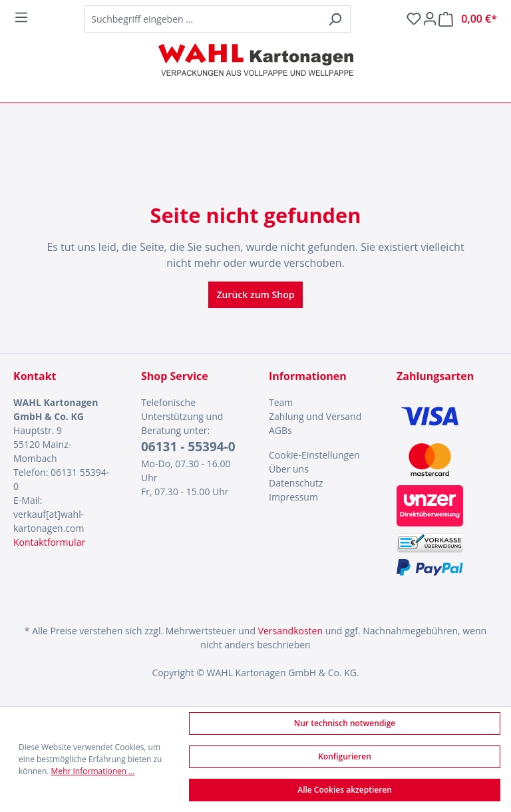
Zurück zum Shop (256, 295)
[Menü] (21, 17)
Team (281, 402)
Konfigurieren (345, 756)
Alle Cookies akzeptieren (345, 790)
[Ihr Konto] (430, 19)
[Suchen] (335, 19)
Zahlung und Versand (315, 416)
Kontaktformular (49, 542)
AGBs (280, 430)
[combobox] (202, 19)
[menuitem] (319, 402)
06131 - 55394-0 (188, 447)
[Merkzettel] (414, 19)
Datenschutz (296, 483)
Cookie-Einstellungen (314, 455)
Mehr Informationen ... (93, 771)
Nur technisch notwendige (345, 723)
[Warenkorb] (468, 19)
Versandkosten (290, 631)
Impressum (293, 497)
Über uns (289, 469)
